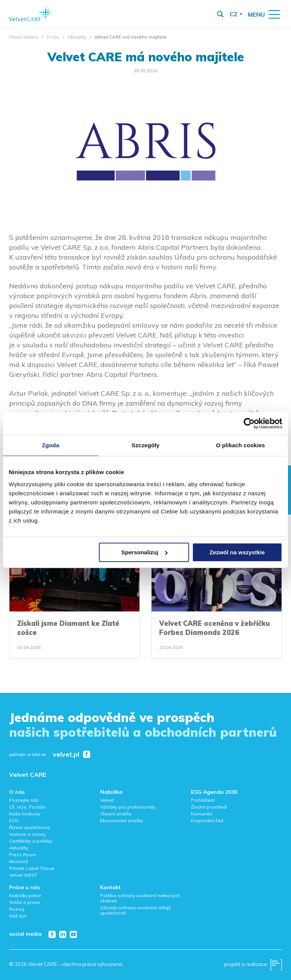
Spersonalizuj (144, 552)
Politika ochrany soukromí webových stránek (140, 898)
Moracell (19, 861)
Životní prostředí (209, 807)
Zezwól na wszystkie (237, 552)
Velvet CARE (28, 775)
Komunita (202, 814)
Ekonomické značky (121, 821)
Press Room (23, 855)
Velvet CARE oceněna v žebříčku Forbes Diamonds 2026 (214, 628)
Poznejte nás (24, 800)
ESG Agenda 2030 (214, 792)
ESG (14, 821)
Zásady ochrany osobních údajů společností (135, 910)
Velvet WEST (23, 875)
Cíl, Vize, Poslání (27, 807)
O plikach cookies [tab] (240, 445)
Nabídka (111, 792)
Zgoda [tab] (51, 445)
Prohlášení (203, 800)
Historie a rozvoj (27, 834)
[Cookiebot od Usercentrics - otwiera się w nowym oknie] (249, 423)
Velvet (107, 800)
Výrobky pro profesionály (128, 807)
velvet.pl (66, 755)
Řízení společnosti (30, 827)
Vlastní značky (116, 814)
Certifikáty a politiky (31, 841)
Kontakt (110, 887)
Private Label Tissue (32, 868)
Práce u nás (24, 887)
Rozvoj (17, 909)
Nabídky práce (25, 895)
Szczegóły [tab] (145, 445)
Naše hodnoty (25, 814)
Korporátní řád (207, 821)
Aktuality (77, 37)
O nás (53, 37)
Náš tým (18, 916)
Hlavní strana (24, 37)
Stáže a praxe (25, 902)
